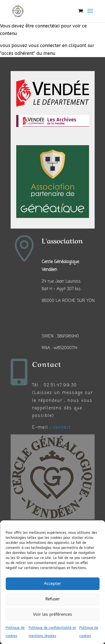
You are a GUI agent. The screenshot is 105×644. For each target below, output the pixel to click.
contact (62, 427)
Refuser (53, 599)
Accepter (53, 584)
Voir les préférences (53, 614)
